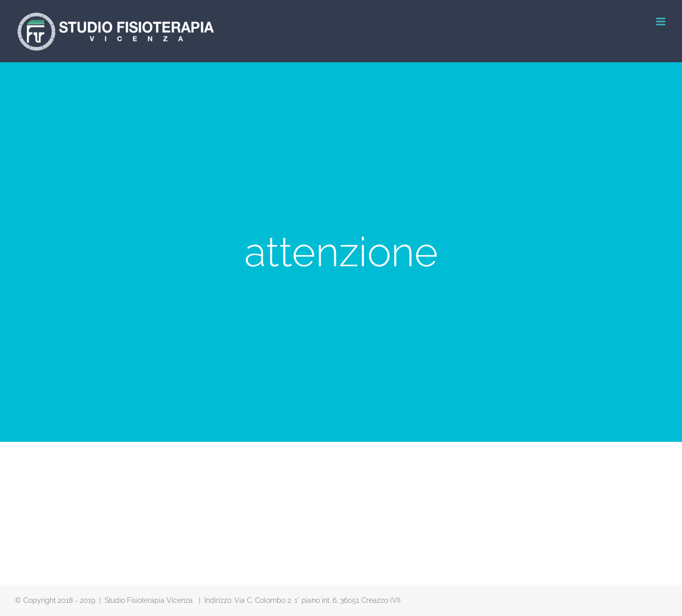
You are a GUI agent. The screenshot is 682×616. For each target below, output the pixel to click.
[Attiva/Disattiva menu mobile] (662, 22)
